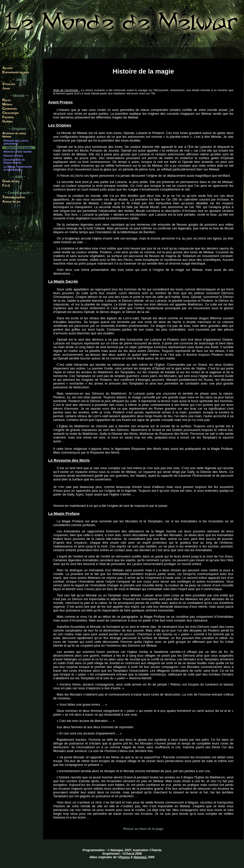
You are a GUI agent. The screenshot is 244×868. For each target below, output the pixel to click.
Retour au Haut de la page (143, 829)
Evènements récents (16, 72)
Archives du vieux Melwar (14, 135)
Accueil (7, 68)
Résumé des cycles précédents (16, 142)
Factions (8, 117)
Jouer (6, 88)
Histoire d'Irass (13, 156)
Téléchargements (14, 197)
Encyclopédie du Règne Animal (14, 161)
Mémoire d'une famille (18, 152)
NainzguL (140, 857)
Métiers (7, 104)
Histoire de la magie (19, 148)
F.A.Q (6, 185)
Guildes (8, 121)
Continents (10, 108)
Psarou (125, 857)
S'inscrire (9, 84)
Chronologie (11, 113)
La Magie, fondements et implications (18, 168)
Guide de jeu (11, 181)
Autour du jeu (11, 201)
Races (7, 100)
